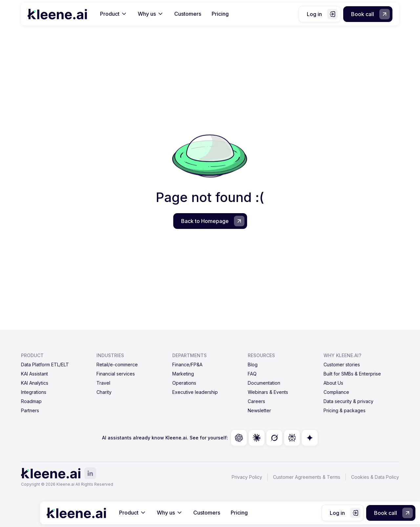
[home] (57, 14)
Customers (188, 14)
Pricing (220, 14)
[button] (114, 14)
